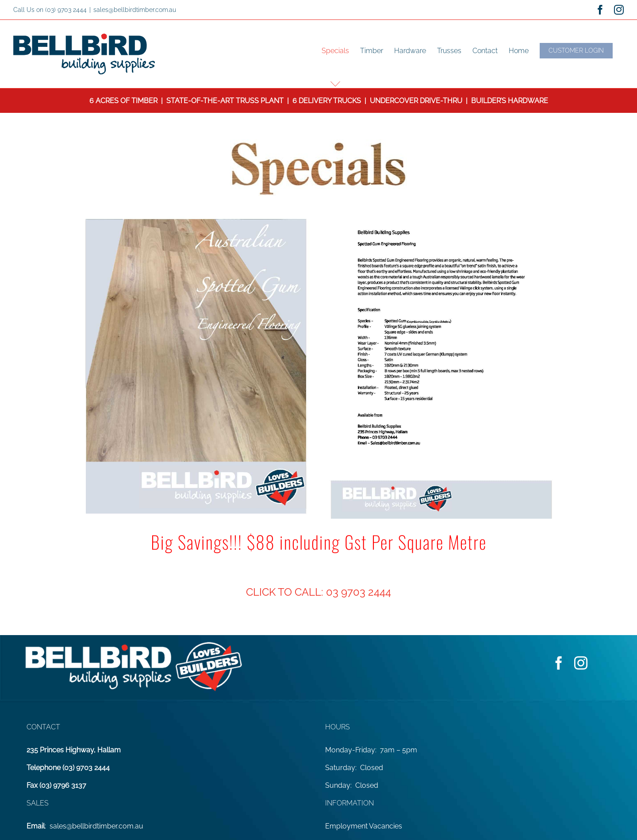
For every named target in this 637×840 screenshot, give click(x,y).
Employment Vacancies (364, 826)
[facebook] (559, 663)
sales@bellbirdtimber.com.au (135, 10)
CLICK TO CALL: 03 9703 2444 (318, 592)
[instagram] (581, 663)
